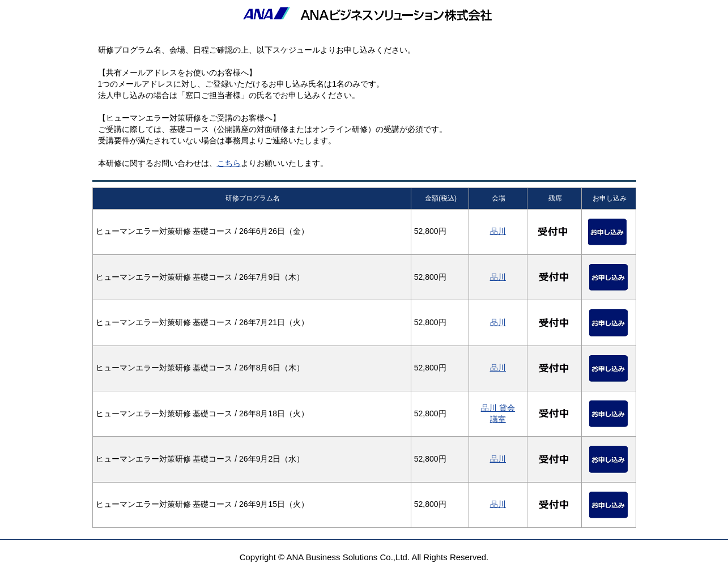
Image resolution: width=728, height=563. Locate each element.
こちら (229, 163)
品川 (498, 231)
